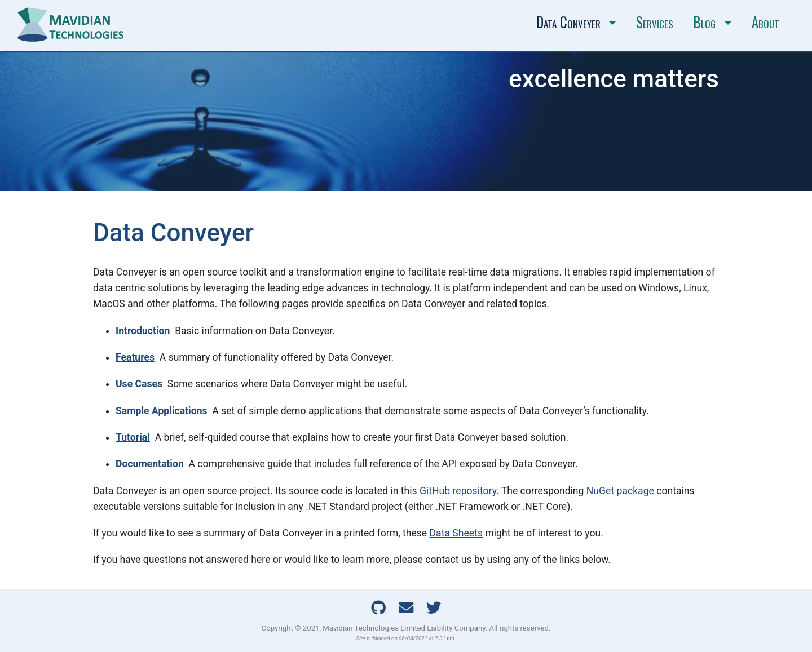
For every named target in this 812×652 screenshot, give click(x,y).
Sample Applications (162, 411)
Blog (704, 22)
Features (135, 357)
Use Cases (139, 384)
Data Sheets (456, 533)
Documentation (150, 464)
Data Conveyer (568, 22)
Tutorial (133, 437)
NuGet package (620, 491)
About (765, 22)
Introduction (143, 331)
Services (655, 22)
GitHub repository (458, 491)
